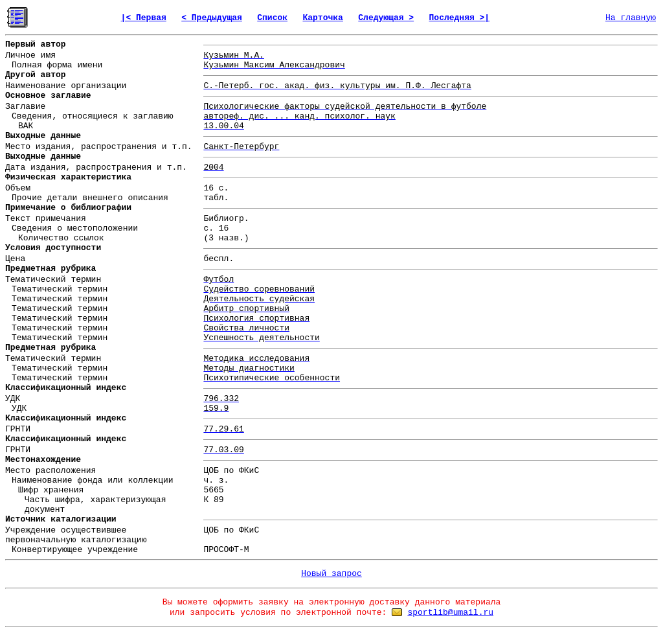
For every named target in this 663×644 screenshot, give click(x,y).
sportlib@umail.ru (450, 613)
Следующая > (386, 18)
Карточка (322, 18)
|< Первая (144, 18)
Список (272, 18)
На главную (631, 18)
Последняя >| (460, 18)
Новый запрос (331, 574)
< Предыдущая (212, 18)
